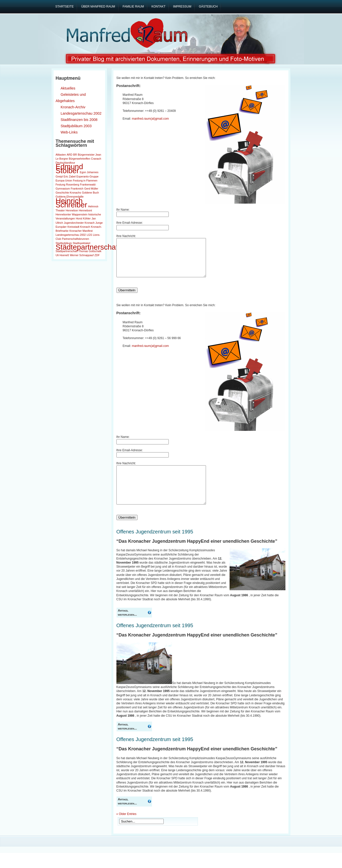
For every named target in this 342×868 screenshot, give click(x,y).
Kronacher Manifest (81, 231)
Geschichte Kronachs (68, 193)
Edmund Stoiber (69, 169)
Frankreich (77, 189)
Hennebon (72, 210)
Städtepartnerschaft (88, 247)
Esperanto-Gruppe (88, 176)
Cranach (96, 159)
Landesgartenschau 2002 (71, 235)
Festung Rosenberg (67, 185)
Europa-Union (64, 180)
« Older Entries (126, 829)
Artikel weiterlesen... (127, 628)
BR (75, 155)
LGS (89, 235)
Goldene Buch (91, 193)
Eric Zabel (70, 176)
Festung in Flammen (85, 180)
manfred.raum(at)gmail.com (150, 119)
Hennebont (85, 210)
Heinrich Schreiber (71, 203)
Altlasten (61, 155)
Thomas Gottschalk (90, 251)
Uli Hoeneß (62, 255)
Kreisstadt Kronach (79, 227)
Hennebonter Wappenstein (71, 214)
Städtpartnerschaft (67, 251)
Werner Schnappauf (82, 255)
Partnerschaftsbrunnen (75, 239)
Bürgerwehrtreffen (80, 159)
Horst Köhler (83, 218)
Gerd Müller (91, 189)
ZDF (97, 255)
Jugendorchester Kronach (79, 223)
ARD (70, 155)
